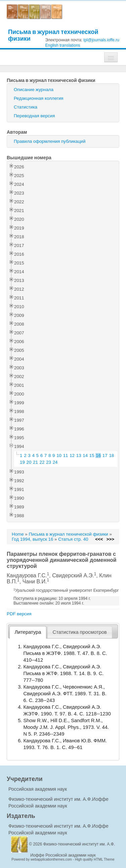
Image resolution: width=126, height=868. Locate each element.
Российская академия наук (38, 789)
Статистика (26, 107)
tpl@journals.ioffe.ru (101, 40)
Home (18, 534)
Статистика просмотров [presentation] (80, 632)
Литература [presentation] (28, 632)
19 (22, 462)
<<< (99, 539)
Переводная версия (34, 116)
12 (72, 456)
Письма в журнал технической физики (53, 35)
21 (35, 462)
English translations (63, 45)
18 (111, 456)
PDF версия (19, 614)
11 (66, 456)
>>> (110, 539)
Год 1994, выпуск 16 (32, 539)
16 (98, 456)
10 (59, 456)
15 (92, 456)
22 (42, 462)
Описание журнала (34, 90)
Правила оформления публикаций (50, 141)
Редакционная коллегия (39, 98)
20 (29, 462)
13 (79, 456)
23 (49, 462)
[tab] (28, 632)
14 (85, 456)
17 (105, 456)
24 (55, 462)
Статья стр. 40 (73, 539)
